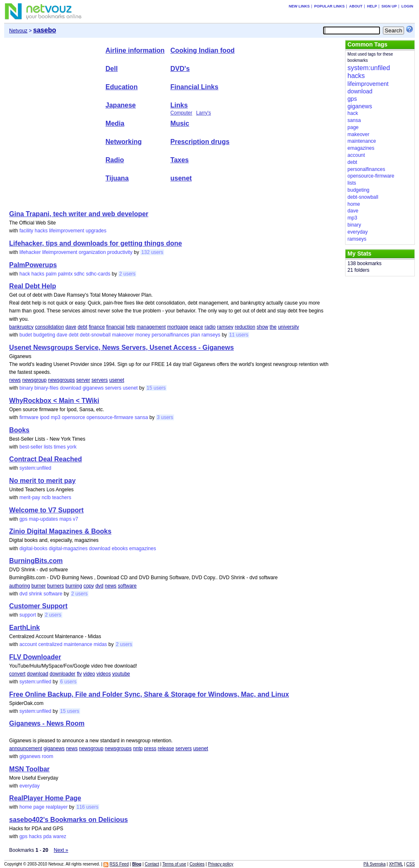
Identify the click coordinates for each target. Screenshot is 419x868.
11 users (239, 335)
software (127, 586)
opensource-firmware (110, 417)
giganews (93, 388)
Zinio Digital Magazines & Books (60, 531)
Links (179, 105)
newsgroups (62, 380)
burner (38, 586)
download (70, 388)
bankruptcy (21, 327)
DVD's (180, 69)
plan (195, 335)
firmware (29, 417)
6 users (68, 682)
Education (121, 87)
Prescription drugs (200, 142)
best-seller (31, 447)
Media (115, 123)
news (15, 380)
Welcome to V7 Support (46, 510)
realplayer (57, 807)
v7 (76, 519)
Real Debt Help (33, 286)
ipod (45, 417)
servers (99, 380)
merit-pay (30, 497)
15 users (156, 388)
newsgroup (34, 380)
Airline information (135, 50)
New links (299, 6)
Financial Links (194, 87)
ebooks (120, 549)
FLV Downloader (35, 657)
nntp (138, 749)
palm (51, 274)
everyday (30, 786)
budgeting (44, 335)
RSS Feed (119, 864)
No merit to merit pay (42, 481)
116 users (87, 807)
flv (79, 674)
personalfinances (170, 335)
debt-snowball (95, 335)
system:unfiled (36, 468)
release (166, 749)
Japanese (121, 105)
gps (23, 519)
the (273, 327)
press (150, 749)
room (48, 756)
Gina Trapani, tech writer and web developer (79, 214)
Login (407, 6)
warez (60, 836)
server (83, 380)
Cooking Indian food (202, 50)
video (89, 674)
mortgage (178, 327)
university (288, 327)
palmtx (65, 274)
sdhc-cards (98, 274)
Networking (124, 142)
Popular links (329, 6)
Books (19, 430)
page (39, 807)
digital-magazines (68, 549)
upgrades (96, 231)
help (131, 327)
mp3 (55, 417)
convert (17, 674)
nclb (46, 497)
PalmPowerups (33, 265)
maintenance (78, 644)
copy (89, 586)
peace (197, 327)
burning (74, 586)
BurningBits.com (36, 561)
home (26, 807)
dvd (99, 586)
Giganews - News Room (47, 723)
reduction (245, 327)
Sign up (389, 6)
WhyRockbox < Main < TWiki (54, 401)
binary (26, 388)
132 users (152, 252)
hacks (41, 231)
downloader (63, 674)
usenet (181, 178)
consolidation (49, 327)
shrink (35, 594)
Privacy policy (221, 864)
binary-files (47, 388)
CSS (410, 864)
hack (25, 274)
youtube (121, 674)
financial (115, 327)
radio (210, 327)
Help (372, 6)
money (143, 335)
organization (92, 252)
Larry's (203, 113)
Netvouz (18, 31)
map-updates (43, 519)
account (28, 644)
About (356, 6)
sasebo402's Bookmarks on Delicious (69, 820)
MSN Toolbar (29, 769)
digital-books (33, 549)
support (28, 615)
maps (65, 519)
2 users (127, 274)
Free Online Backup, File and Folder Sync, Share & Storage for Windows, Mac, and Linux (149, 694)
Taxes (179, 160)
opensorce (74, 417)
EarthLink (25, 628)
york (72, 447)
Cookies (197, 864)
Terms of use (174, 864)
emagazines (143, 549)
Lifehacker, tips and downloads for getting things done (96, 243)
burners (56, 586)
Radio (115, 160)
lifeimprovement (67, 231)
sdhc (79, 274)
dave (71, 327)
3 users (165, 417)
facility (26, 231)
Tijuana (117, 178)
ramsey (225, 327)
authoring (20, 586)
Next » (61, 850)
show (262, 327)
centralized (50, 644)
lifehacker (30, 252)
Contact (152, 864)
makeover (123, 335)
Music (180, 123)
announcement (26, 749)
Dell (111, 69)
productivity (120, 252)
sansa (141, 417)
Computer (181, 113)
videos (104, 674)
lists (48, 447)
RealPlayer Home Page (45, 798)
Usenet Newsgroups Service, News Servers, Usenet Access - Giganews (121, 347)
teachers (62, 497)
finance (97, 327)
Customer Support (38, 606)
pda (47, 836)
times (60, 447)
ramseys (211, 335)
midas (100, 644)
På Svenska (374, 864)
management (151, 327)
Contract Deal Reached (45, 459)
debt (82, 327)
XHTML (396, 864)
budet (26, 335)
